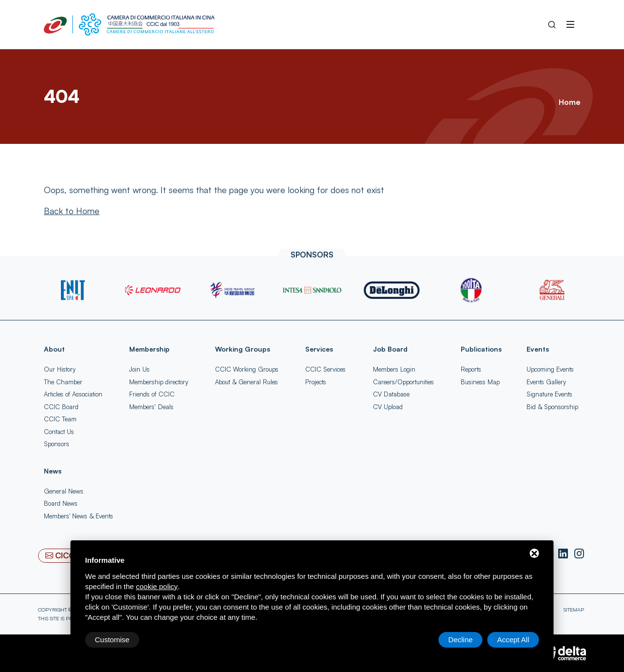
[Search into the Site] (552, 24)
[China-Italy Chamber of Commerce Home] (129, 24)
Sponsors (57, 444)
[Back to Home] (72, 211)
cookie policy (157, 586)
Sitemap (574, 610)
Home (569, 102)
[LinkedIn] (564, 554)
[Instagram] (579, 554)
